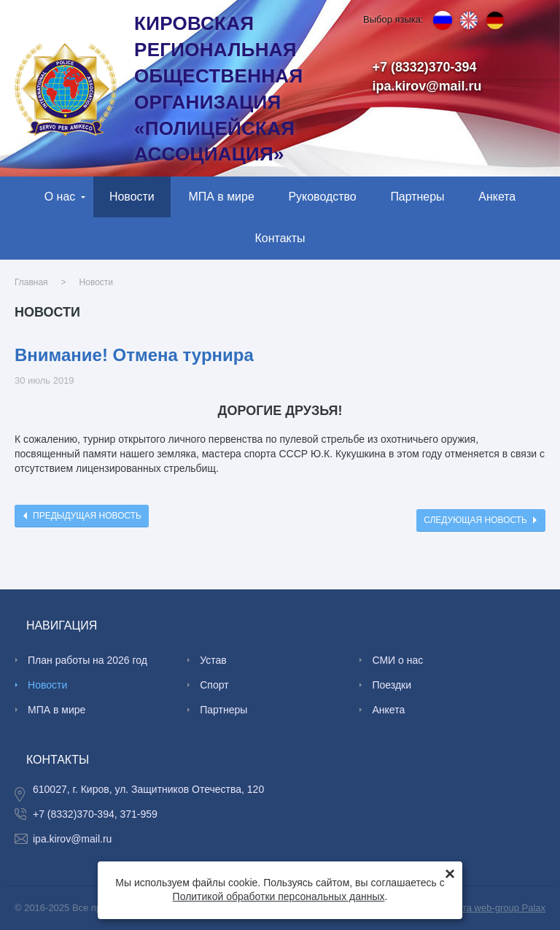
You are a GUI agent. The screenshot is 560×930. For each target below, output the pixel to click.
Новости (132, 197)
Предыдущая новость (87, 516)
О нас (60, 197)
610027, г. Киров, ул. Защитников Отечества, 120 (148, 789)
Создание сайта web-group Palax (474, 908)
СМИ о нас (397, 660)
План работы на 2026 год (87, 660)
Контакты (280, 238)
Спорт (214, 685)
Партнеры (417, 197)
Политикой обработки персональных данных (279, 896)
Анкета (497, 197)
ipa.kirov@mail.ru (427, 86)
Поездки (392, 685)
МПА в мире (221, 197)
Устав (213, 660)
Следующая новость (475, 520)
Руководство (322, 197)
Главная (31, 282)
